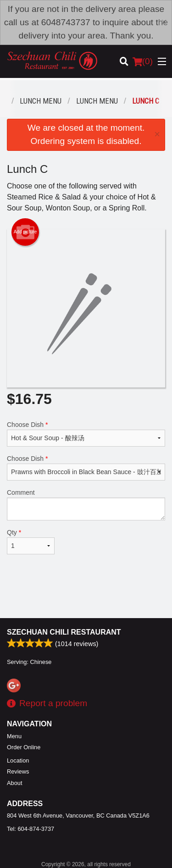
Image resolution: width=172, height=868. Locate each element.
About (14, 783)
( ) (143, 61)
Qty (31, 542)
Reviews (18, 771)
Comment (86, 505)
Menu (14, 736)
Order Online (24, 747)
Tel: (31, 829)
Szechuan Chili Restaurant (64, 632)
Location (18, 760)
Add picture (25, 232)
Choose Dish (86, 434)
